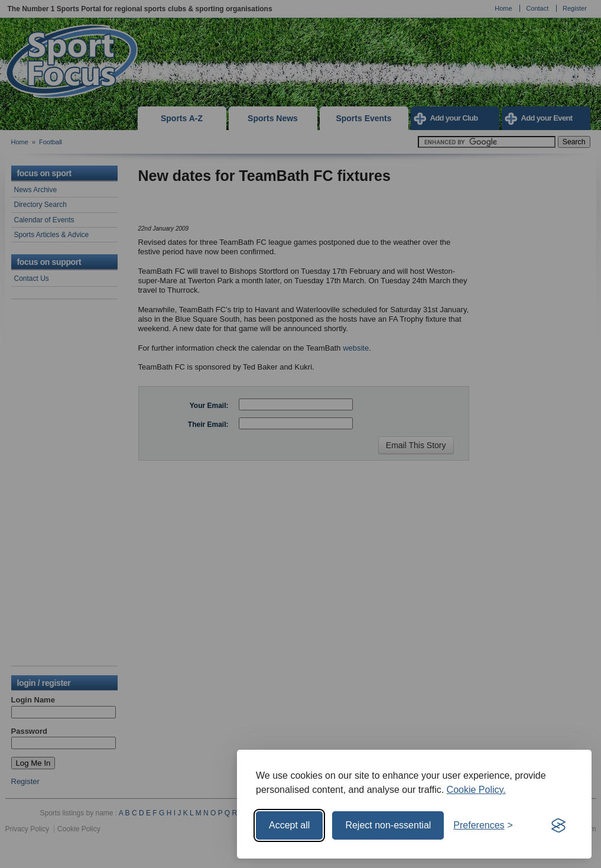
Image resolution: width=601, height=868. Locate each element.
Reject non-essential (388, 825)
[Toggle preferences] (483, 825)
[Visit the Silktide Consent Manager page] (558, 825)
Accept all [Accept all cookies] (289, 825)
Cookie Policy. (476, 790)
